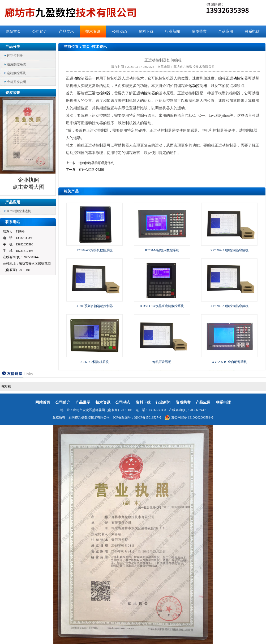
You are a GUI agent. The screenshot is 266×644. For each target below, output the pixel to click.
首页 (86, 47)
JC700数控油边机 (19, 211)
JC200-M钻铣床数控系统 (162, 250)
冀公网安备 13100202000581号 (189, 417)
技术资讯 (93, 32)
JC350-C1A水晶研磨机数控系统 (162, 306)
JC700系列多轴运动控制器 (95, 306)
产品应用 (226, 32)
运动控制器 (15, 56)
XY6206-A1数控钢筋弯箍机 (229, 306)
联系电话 (252, 32)
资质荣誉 (199, 32)
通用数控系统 (16, 64)
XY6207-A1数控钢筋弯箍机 (229, 250)
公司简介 (40, 32)
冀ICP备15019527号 (148, 417)
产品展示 (66, 32)
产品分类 (13, 47)
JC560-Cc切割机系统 (95, 362)
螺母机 (6, 386)
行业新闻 (173, 32)
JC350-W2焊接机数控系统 (95, 250)
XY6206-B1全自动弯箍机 (229, 362)
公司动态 (119, 32)
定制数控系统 (16, 73)
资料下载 (146, 32)
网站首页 (13, 32)
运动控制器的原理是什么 (96, 163)
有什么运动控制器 (91, 170)
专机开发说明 (16, 82)
